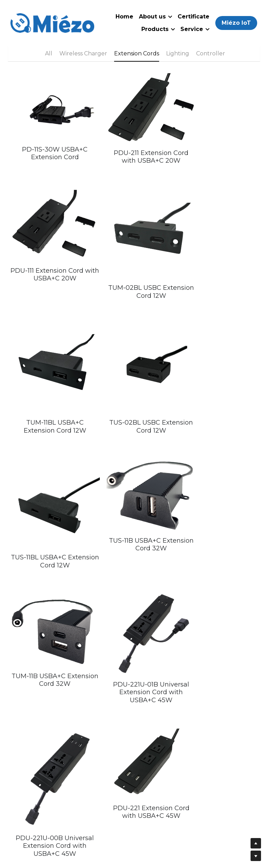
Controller (211, 53)
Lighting (178, 53)
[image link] (52, 22)
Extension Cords (137, 53)
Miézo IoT (236, 23)
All (49, 53)
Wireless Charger (83, 53)
